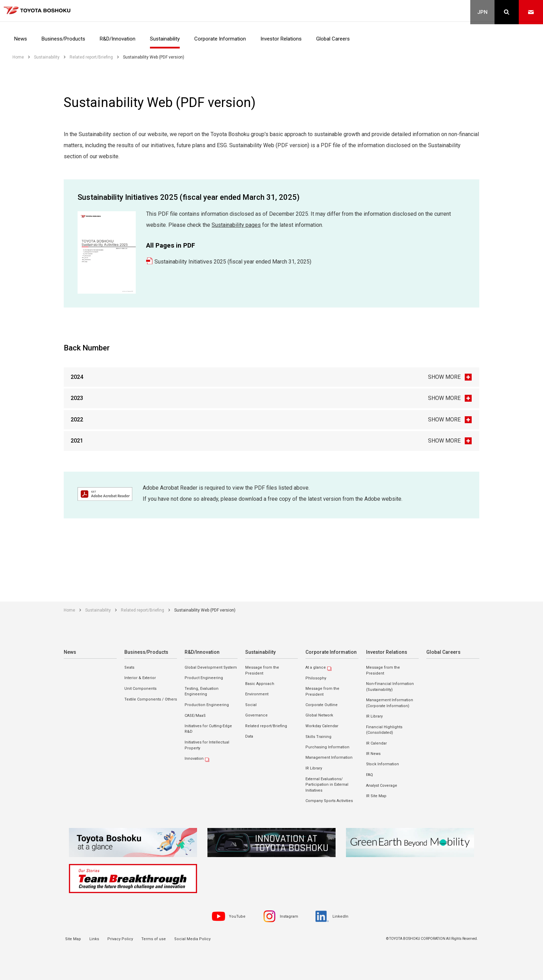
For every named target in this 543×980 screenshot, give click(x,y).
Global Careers (442, 652)
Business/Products (145, 652)
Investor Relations (386, 652)
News (70, 652)
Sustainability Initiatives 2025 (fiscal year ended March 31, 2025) (233, 262)
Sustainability (260, 652)
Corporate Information (330, 652)
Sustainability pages (236, 225)
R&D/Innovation (202, 652)
